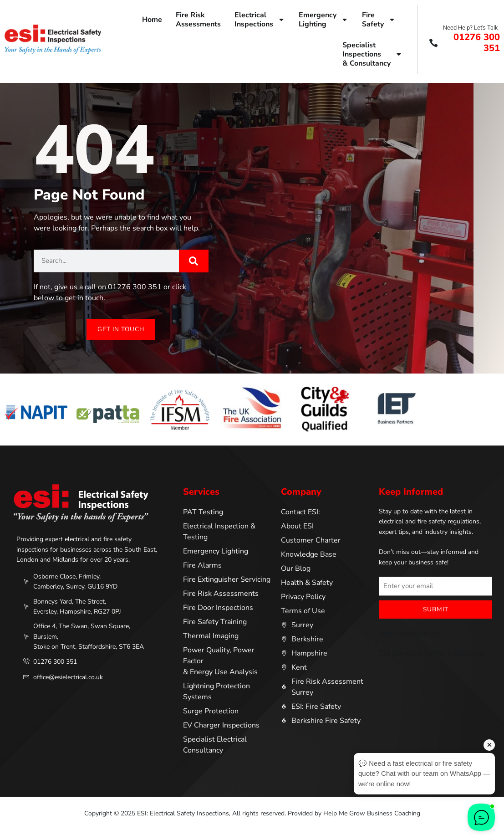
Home (152, 20)
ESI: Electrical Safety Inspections (432, 654)
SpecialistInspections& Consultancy (372, 54)
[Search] (194, 261)
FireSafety (379, 20)
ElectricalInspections (260, 20)
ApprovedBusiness (410, 634)
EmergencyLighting (323, 20)
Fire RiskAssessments (198, 20)
